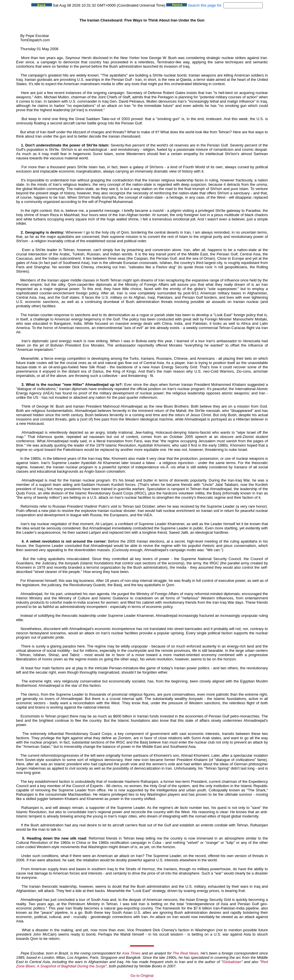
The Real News (185, 953)
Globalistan (232, 962)
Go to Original (142, 976)
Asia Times (131, 953)
